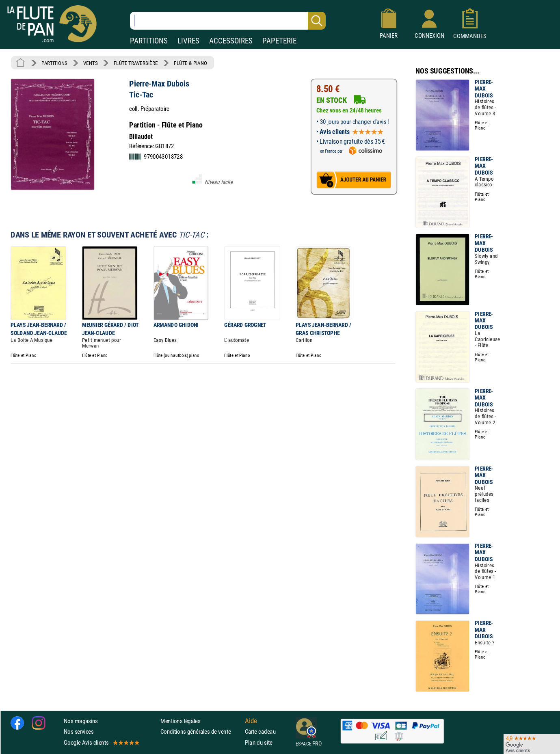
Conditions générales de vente (201, 731)
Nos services (79, 731)
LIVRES (188, 41)
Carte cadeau (260, 731)
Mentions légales (180, 721)
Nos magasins (81, 721)
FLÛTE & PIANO (190, 63)
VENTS (90, 63)
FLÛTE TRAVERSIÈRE (136, 63)
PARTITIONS (149, 41)
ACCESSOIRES (231, 41)
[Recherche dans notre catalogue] (228, 21)
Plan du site (259, 742)
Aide (251, 721)
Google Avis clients (101, 742)
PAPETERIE (279, 41)
